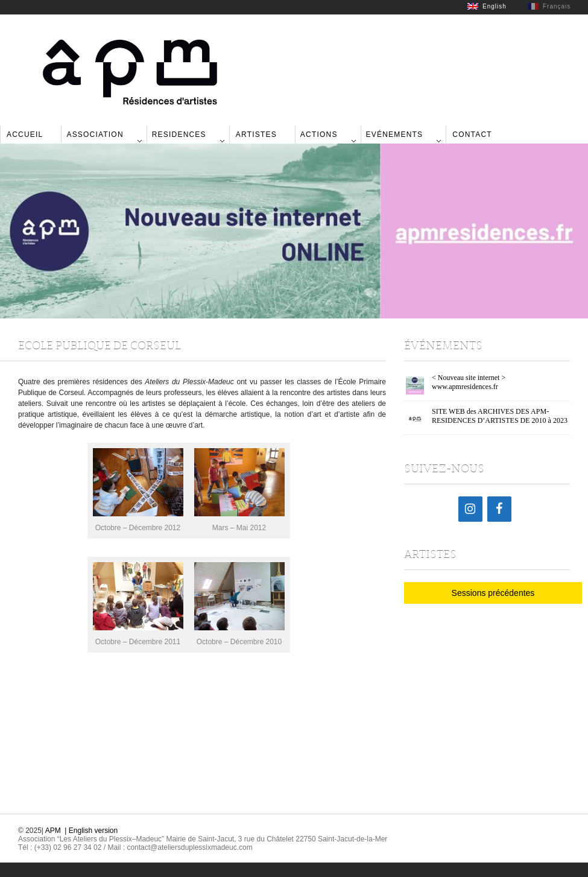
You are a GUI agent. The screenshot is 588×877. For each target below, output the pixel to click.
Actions (319, 135)
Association (95, 135)
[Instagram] (470, 509)
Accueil (25, 135)
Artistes (256, 135)
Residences (179, 135)
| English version (91, 831)
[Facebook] (499, 509)
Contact (472, 135)
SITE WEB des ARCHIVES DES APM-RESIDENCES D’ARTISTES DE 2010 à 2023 (500, 416)
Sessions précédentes (493, 593)
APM (53, 831)
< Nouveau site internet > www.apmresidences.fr (469, 382)
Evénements (395, 135)
